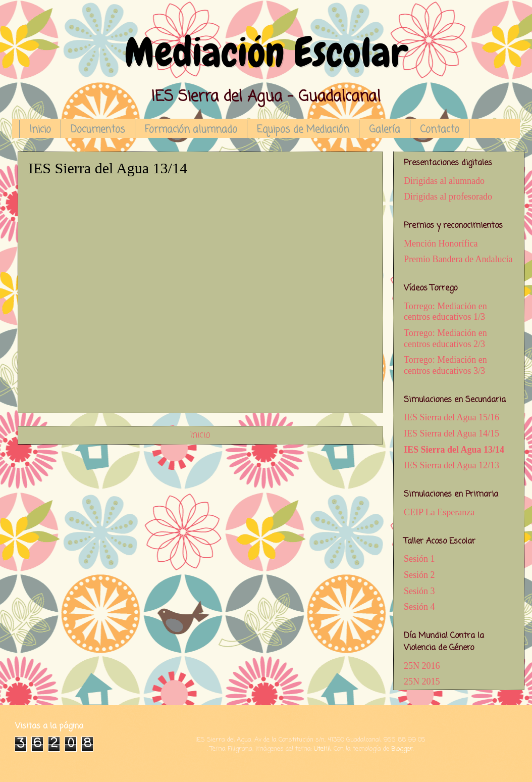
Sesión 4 (419, 607)
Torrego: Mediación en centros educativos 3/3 (445, 365)
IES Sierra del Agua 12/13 (451, 465)
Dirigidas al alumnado (444, 181)
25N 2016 (422, 666)
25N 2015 (422, 681)
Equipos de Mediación (303, 130)
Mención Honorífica (441, 243)
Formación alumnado (191, 130)
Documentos (98, 130)
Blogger (402, 749)
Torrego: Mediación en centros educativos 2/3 (445, 338)
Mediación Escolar (266, 53)
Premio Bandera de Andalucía (458, 259)
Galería (385, 130)
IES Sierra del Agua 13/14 (454, 450)
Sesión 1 (419, 559)
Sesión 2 (419, 575)
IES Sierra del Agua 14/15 (451, 433)
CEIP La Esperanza (439, 512)
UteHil (322, 749)
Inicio (40, 130)
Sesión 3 (419, 591)
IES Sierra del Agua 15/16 (451, 417)
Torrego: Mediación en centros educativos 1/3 (445, 312)
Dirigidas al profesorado (448, 197)
